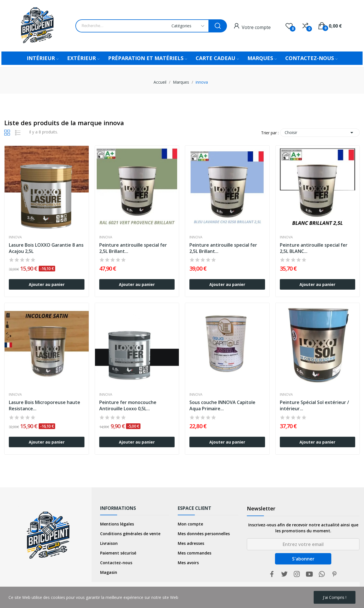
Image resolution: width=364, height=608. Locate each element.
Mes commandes (195, 553)
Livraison (109, 543)
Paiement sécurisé (118, 553)
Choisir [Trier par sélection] (320, 133)
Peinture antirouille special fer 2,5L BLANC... (314, 248)
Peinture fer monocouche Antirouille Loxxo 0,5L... (128, 405)
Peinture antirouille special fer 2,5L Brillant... (133, 248)
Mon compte (190, 524)
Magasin (109, 572)
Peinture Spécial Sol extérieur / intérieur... (314, 405)
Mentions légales (117, 524)
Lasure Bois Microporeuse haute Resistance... (45, 405)
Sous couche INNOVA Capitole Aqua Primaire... (222, 405)
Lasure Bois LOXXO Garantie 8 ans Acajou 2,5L (46, 248)
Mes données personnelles (204, 534)
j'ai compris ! (335, 597)
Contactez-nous (116, 563)
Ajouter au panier (47, 284)
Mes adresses (191, 543)
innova (15, 237)
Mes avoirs (188, 563)
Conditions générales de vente (130, 534)
